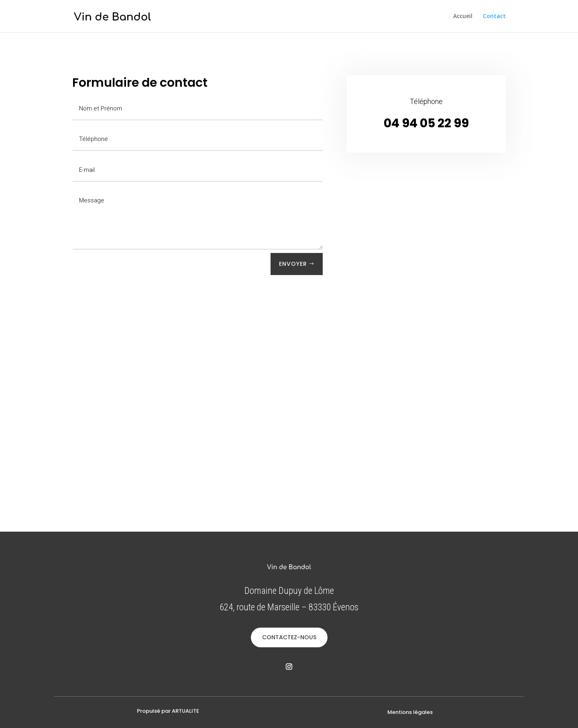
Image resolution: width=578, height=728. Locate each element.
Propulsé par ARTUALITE (168, 711)
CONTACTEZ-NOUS (289, 637)
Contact (494, 16)
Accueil (463, 16)
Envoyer (293, 264)
